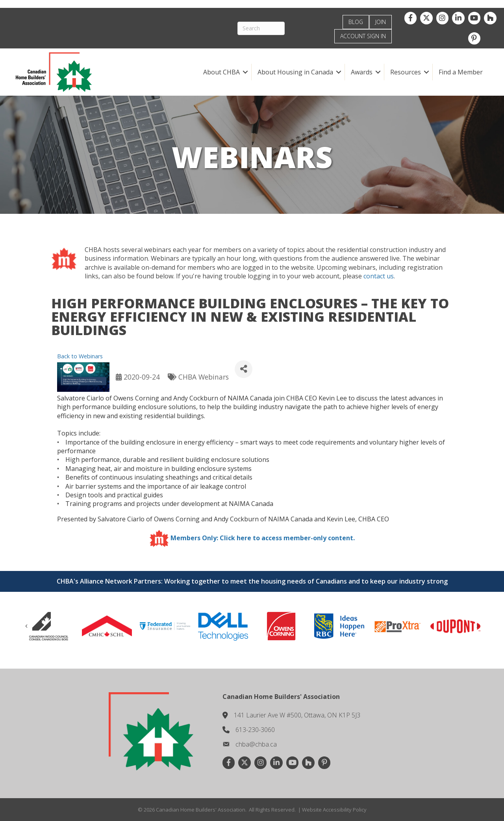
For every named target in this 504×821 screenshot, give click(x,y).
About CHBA (221, 72)
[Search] (264, 28)
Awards (361, 72)
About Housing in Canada (295, 72)
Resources (405, 72)
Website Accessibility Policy (334, 810)
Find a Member (460, 72)
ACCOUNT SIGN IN (363, 36)
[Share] (244, 369)
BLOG (356, 22)
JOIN (381, 22)
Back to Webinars (80, 356)
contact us (379, 276)
